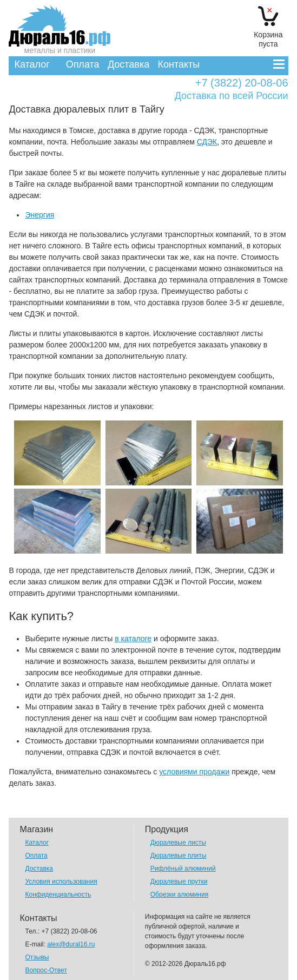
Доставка (128, 64)
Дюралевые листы (178, 843)
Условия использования (61, 882)
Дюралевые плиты (178, 856)
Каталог (32, 64)
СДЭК (207, 142)
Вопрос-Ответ (46, 970)
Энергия (39, 215)
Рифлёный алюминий (183, 869)
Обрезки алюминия (179, 895)
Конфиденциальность (58, 895)
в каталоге (133, 639)
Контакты (179, 64)
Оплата (83, 64)
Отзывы (37, 957)
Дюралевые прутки (179, 882)
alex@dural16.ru (71, 944)
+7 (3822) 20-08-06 (242, 83)
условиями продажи (194, 772)
